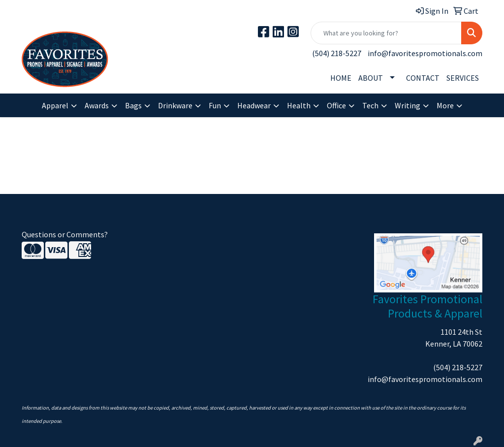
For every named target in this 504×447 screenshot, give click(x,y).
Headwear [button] (254, 105)
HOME (341, 78)
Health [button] (299, 105)
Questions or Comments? (65, 234)
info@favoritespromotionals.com (425, 53)
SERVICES (463, 78)
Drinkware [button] (175, 105)
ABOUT (371, 78)
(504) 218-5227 (337, 53)
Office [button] (336, 105)
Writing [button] (408, 105)
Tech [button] (370, 105)
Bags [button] (133, 105)
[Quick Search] (386, 33)
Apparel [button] (55, 105)
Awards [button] (97, 105)
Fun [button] (215, 105)
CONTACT (423, 78)
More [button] (445, 105)
